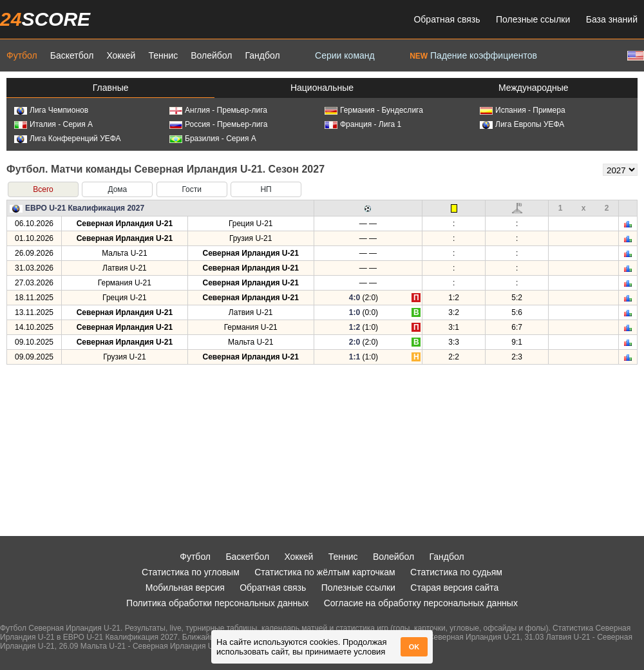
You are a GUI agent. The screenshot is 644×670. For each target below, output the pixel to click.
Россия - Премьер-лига (218, 124)
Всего (43, 189)
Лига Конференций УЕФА (68, 139)
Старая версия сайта (454, 588)
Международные (534, 88)
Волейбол (211, 55)
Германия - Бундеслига (374, 110)
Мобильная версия (185, 588)
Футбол (22, 55)
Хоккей (121, 55)
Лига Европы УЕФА (522, 124)
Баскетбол (72, 55)
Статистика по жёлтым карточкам (325, 572)
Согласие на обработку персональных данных (421, 603)
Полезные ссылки (533, 19)
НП (266, 189)
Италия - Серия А (53, 124)
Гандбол (262, 55)
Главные (111, 88)
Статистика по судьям (456, 572)
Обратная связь (447, 19)
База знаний (612, 19)
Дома (117, 189)
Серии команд (345, 55)
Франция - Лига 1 (363, 124)
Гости (192, 189)
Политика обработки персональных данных (217, 603)
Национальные (322, 88)
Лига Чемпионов (51, 110)
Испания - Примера (523, 110)
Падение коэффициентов (473, 55)
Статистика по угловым (191, 572)
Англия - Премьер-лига (218, 110)
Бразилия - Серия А (213, 139)
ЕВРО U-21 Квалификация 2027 (85, 208)
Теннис (163, 55)
